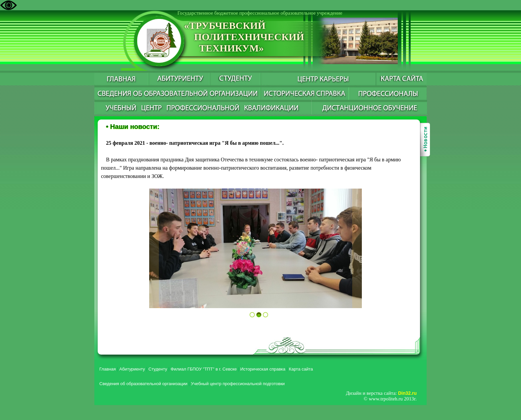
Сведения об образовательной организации (143, 384)
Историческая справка (263, 369)
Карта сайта (301, 369)
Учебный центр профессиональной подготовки (238, 384)
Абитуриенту (132, 369)
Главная (107, 369)
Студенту (158, 369)
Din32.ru (407, 393)
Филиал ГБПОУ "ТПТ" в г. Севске (204, 369)
